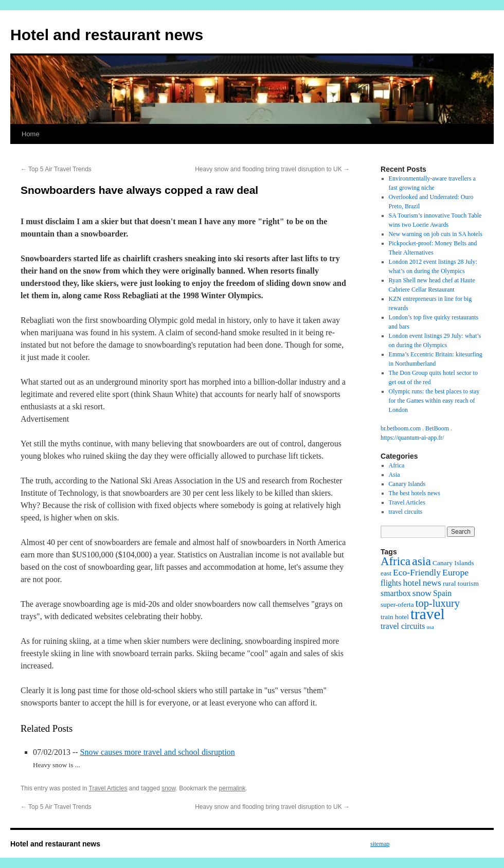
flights (391, 583)
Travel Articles (108, 788)
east (386, 573)
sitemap (380, 844)
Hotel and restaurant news (107, 35)
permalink (232, 788)
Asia (394, 475)
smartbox (396, 593)
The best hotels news (415, 493)
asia (421, 561)
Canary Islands (407, 484)
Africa (397, 465)
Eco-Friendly (417, 572)
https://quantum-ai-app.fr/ (412, 438)
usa (430, 627)
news (432, 583)
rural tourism (461, 583)
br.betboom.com (401, 428)
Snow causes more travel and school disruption (158, 752)
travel (428, 614)
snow (168, 788)
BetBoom (437, 428)
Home (31, 134)
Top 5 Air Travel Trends (56, 169)
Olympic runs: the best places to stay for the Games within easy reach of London (434, 401)
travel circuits (406, 512)
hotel (412, 583)
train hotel (395, 617)
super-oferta (397, 604)
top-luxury (438, 603)
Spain (442, 593)
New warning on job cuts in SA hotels (436, 234)
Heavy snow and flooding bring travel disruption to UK (272, 169)
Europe (455, 572)
